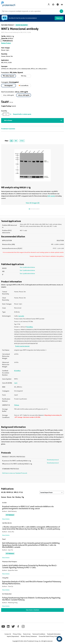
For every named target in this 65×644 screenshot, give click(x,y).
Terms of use (27, 634)
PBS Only (24, 76)
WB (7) (16, 492)
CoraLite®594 (24, 86)
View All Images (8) (33, 203)
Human (4, 497)
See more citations (33, 610)
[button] (59, 639)
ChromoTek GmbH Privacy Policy (48, 636)
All (11, 141)
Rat (13, 497)
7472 (16, 383)
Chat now (59, 18)
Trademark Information (54, 634)
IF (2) (21, 492)
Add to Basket (8, 120)
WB (16, 141)
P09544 (17, 405)
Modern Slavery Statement (29, 636)
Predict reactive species (22, 346)
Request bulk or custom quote (22, 114)
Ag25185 (21, 316)
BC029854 (30, 327)
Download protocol (53, 460)
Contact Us (8, 634)
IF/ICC (22, 141)
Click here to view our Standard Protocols (15, 473)
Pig (23, 497)
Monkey (18, 497)
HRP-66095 (51, 196)
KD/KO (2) (10, 492)
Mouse (9, 497)
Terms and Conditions (39, 634)
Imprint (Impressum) (13, 636)
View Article (6, 519)
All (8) (3, 492)
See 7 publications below (27, 270)
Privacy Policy (17, 634)
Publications (7, 41)
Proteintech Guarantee (8, 129)
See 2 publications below (27, 267)
